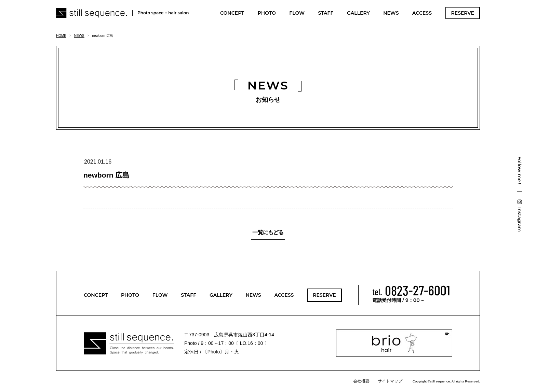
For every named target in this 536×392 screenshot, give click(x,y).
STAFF (326, 13)
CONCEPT (232, 13)
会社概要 (361, 381)
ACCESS (422, 13)
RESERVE (463, 13)
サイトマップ (390, 381)
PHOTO (267, 13)
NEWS (391, 13)
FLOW (297, 13)
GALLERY (358, 13)
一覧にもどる (268, 232)
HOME (61, 36)
